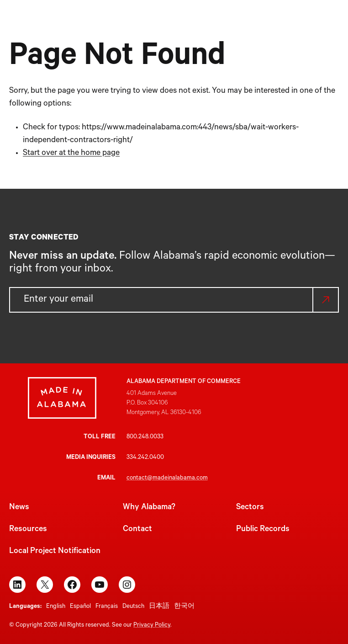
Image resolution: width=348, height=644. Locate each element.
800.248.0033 (145, 437)
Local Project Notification (55, 552)
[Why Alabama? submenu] (216, 29)
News (19, 508)
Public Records (263, 530)
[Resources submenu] (303, 29)
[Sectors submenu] (254, 29)
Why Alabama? (149, 508)
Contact (137, 530)
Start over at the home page (71, 154)
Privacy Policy (152, 625)
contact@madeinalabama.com (167, 478)
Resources (28, 530)
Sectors (250, 508)
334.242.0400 (145, 458)
